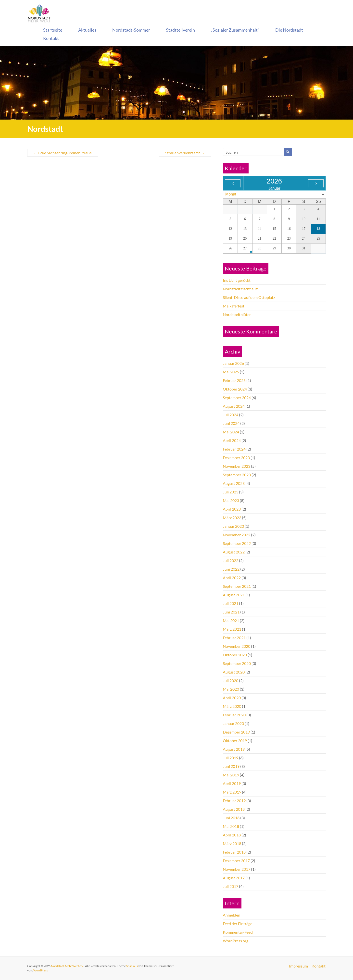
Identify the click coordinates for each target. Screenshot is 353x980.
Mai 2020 (231, 689)
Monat (231, 194)
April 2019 (232, 783)
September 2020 (237, 663)
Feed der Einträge (238, 924)
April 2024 (232, 440)
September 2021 (237, 586)
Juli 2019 (231, 758)
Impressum (298, 966)
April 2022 (232, 578)
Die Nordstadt (289, 30)
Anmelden (232, 915)
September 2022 (237, 543)
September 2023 (237, 475)
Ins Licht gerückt (237, 280)
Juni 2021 (231, 612)
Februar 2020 (234, 715)
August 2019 (234, 749)
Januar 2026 (233, 363)
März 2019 (232, 792)
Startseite (53, 30)
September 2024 (237, 398)
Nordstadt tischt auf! (240, 289)
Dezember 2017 (236, 861)
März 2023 (232, 518)
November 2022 (237, 535)
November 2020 (237, 646)
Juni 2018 (231, 818)
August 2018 (234, 809)
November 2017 (237, 869)
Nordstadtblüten (237, 314)
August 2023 (234, 483)
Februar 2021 (234, 638)
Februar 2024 (234, 449)
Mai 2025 (231, 372)
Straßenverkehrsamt (185, 153)
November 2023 (237, 466)
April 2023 (232, 509)
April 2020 (232, 698)
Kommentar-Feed (238, 932)
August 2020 (234, 672)
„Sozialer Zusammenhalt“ (235, 30)
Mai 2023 (231, 500)
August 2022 (234, 552)
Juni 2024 (231, 423)
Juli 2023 (231, 492)
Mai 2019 (231, 775)
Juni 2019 (231, 766)
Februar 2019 (234, 801)
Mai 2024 (231, 432)
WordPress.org (236, 941)
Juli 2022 (231, 560)
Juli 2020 (231, 680)
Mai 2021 (231, 620)
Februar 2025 (234, 380)
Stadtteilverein (180, 30)
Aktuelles (87, 30)
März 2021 (232, 629)
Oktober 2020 (235, 655)
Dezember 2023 (236, 458)
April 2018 (232, 835)
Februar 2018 (234, 852)
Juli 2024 (231, 415)
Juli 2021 (231, 603)
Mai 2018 (231, 826)
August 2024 (234, 406)
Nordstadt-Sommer (131, 30)
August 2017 (234, 878)
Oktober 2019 (235, 741)
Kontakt (51, 38)
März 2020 (232, 706)
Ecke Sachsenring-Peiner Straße (63, 153)
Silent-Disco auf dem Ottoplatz (249, 297)
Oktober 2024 (235, 389)
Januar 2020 (233, 723)
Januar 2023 (233, 526)
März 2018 (232, 843)
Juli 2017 (231, 886)
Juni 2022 (231, 569)
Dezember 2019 (236, 732)
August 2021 (234, 595)
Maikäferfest (234, 306)
